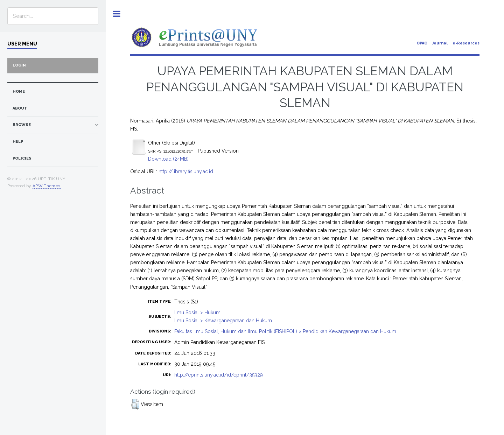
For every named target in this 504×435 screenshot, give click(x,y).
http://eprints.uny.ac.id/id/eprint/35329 (219, 375)
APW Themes (47, 186)
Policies (22, 158)
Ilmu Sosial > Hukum (197, 313)
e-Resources (466, 43)
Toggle (117, 14)
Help (18, 142)
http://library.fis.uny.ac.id (186, 171)
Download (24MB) (168, 159)
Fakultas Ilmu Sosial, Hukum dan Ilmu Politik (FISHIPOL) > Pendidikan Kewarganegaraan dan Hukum (285, 331)
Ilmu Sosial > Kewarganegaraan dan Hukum (223, 321)
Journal (440, 43)
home (19, 92)
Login (19, 65)
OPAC (422, 43)
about (20, 108)
